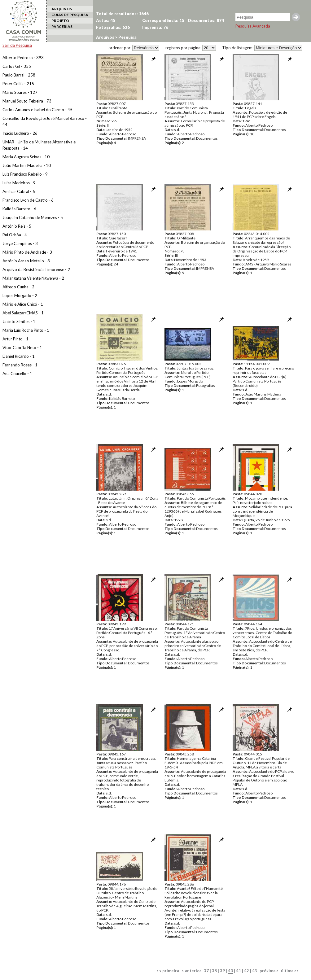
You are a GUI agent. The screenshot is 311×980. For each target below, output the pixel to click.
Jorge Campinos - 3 (20, 243)
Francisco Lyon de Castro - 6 (28, 200)
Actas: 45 (106, 20)
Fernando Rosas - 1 (20, 365)
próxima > (269, 971)
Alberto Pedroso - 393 (23, 58)
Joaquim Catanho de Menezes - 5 (33, 217)
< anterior (191, 971)
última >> (290, 971)
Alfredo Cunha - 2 (18, 287)
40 (230, 971)
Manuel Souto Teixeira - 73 (27, 101)
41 (239, 971)
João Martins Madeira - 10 (27, 165)
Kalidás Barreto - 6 (19, 209)
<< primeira (168, 971)
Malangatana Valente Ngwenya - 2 (33, 278)
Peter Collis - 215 (18, 84)
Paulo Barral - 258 (19, 75)
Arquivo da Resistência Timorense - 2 (36, 269)
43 (255, 971)
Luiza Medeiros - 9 (19, 183)
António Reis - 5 (17, 226)
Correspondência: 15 (163, 20)
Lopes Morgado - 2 (20, 295)
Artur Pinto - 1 (15, 339)
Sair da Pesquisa (17, 45)
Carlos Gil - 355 (17, 66)
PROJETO (60, 21)
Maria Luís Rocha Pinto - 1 (26, 330)
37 (206, 971)
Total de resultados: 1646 (122, 14)
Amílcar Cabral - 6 (19, 191)
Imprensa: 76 (155, 27)
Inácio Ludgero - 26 (20, 133)
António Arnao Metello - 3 (26, 261)
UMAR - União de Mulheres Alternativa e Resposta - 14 (39, 145)
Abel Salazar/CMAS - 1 (23, 313)
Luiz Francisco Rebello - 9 (25, 174)
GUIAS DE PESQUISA (70, 15)
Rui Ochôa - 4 (15, 235)
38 (214, 971)
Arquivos (105, 37)
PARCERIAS (62, 26)
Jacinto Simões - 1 (19, 322)
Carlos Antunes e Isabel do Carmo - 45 (37, 110)
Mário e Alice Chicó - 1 (23, 304)
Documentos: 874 (206, 20)
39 (222, 971)
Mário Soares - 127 (20, 92)
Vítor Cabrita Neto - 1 (22, 348)
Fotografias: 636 (113, 27)
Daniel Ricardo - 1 (19, 356)
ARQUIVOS (62, 9)
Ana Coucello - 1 (17, 374)
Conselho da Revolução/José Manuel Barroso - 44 (45, 121)
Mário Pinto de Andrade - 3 (27, 252)
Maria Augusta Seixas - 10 (26, 157)
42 (247, 971)
